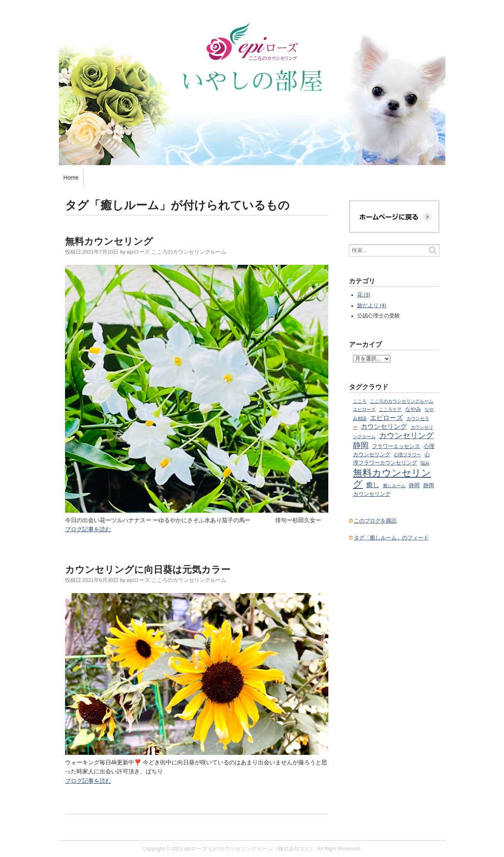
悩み (425, 463)
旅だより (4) (372, 306)
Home (71, 177)
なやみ (413, 409)
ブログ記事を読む (88, 529)
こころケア (390, 409)
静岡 (414, 486)
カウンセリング (384, 426)
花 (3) (364, 295)
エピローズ (386, 418)
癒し (373, 485)
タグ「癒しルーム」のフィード (391, 538)
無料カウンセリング (109, 241)
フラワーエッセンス (396, 446)
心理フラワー (407, 455)
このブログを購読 (375, 521)
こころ (360, 401)
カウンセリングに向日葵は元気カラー (148, 570)
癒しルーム (394, 486)
